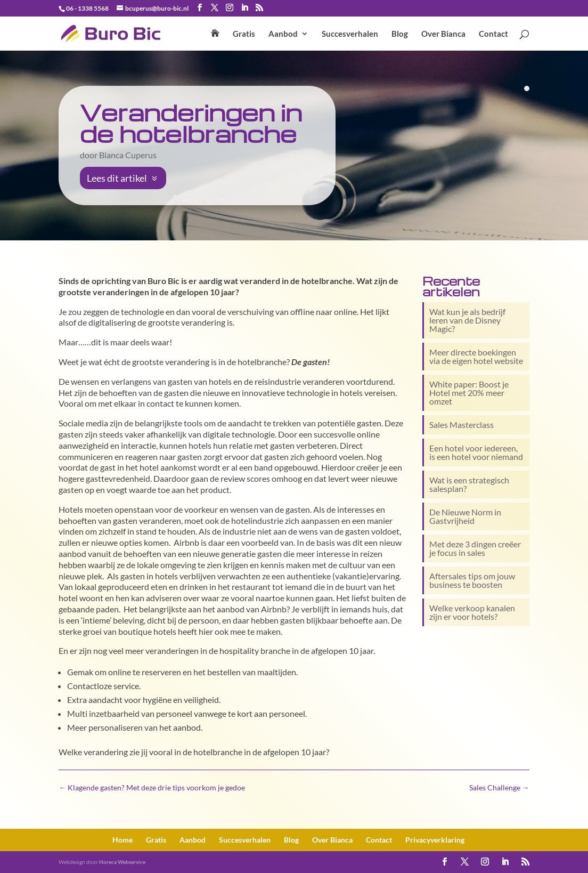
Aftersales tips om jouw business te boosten (472, 580)
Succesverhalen (350, 34)
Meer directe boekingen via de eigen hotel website (476, 356)
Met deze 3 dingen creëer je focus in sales (475, 548)
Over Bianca (443, 34)
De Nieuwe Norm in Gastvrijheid (465, 516)
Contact (493, 34)
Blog (400, 34)
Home (123, 840)
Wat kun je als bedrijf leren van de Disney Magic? (467, 320)
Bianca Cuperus (128, 155)
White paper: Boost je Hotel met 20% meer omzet (469, 393)
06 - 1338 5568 (87, 8)
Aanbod (283, 34)
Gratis (244, 34)
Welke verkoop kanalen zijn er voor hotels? (472, 612)
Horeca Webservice (122, 862)
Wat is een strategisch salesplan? (469, 484)
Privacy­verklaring (435, 840)
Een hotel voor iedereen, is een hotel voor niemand (476, 452)
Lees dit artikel (117, 178)
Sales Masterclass (462, 425)
